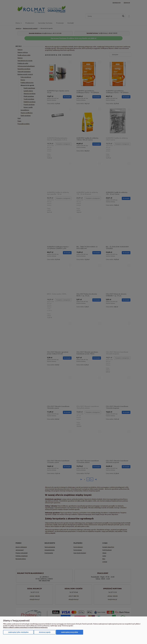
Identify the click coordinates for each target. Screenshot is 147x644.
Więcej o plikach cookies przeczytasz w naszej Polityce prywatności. (25, 627)
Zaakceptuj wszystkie (70, 632)
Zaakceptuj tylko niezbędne (18, 632)
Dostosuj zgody (45, 632)
